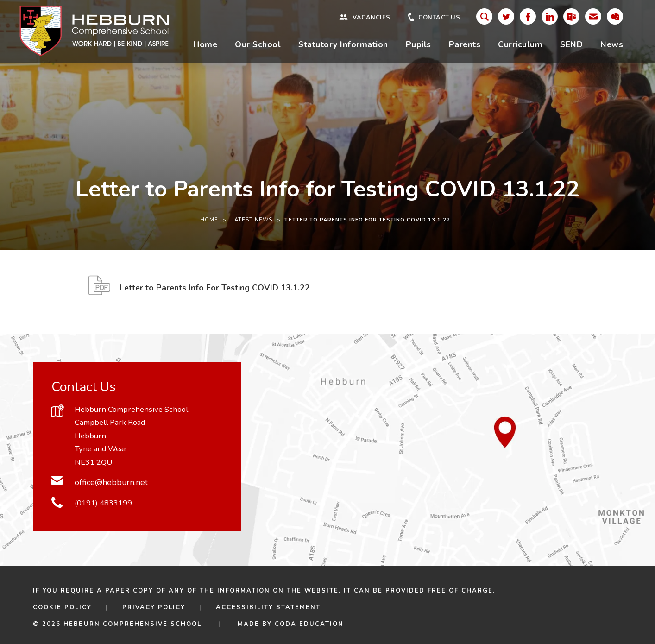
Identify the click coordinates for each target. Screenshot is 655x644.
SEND (571, 44)
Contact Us (439, 18)
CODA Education (309, 624)
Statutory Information (343, 44)
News (612, 44)
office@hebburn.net (111, 482)
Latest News (252, 220)
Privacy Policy (154, 607)
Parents (465, 44)
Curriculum (520, 44)
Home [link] (209, 220)
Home (205, 44)
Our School (258, 44)
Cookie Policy (62, 607)
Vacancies (372, 18)
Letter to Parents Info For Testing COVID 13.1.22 (215, 290)
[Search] (484, 16)
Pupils (419, 44)
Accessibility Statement (268, 607)
